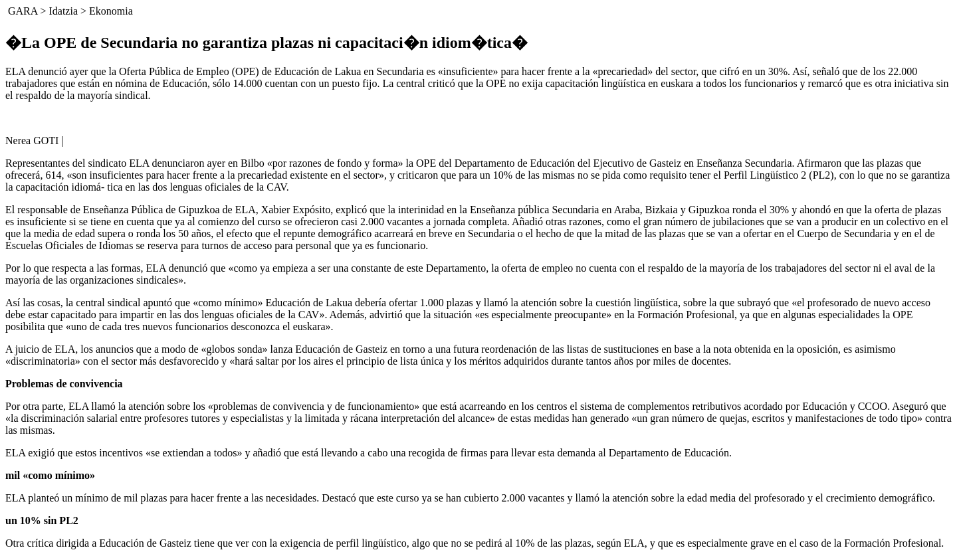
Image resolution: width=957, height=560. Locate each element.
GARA (23, 11)
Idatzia (63, 11)
